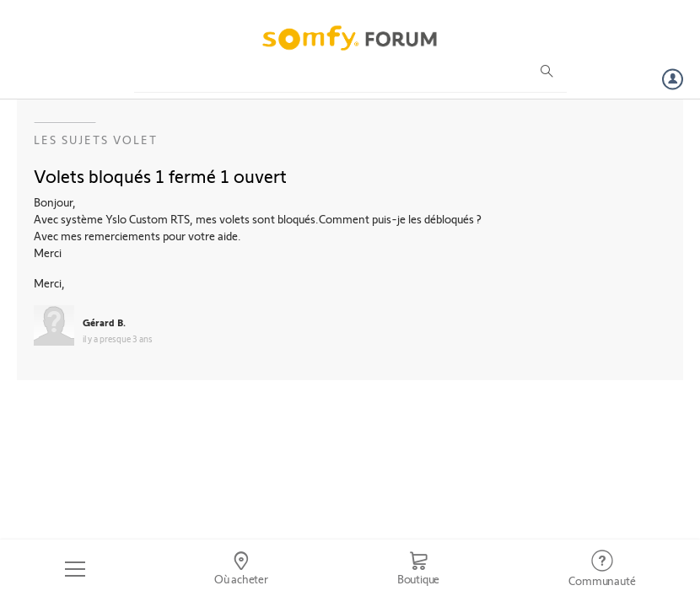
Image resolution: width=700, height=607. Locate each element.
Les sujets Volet (96, 140)
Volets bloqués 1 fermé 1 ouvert (160, 175)
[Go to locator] (241, 569)
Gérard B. (104, 322)
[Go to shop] (418, 569)
